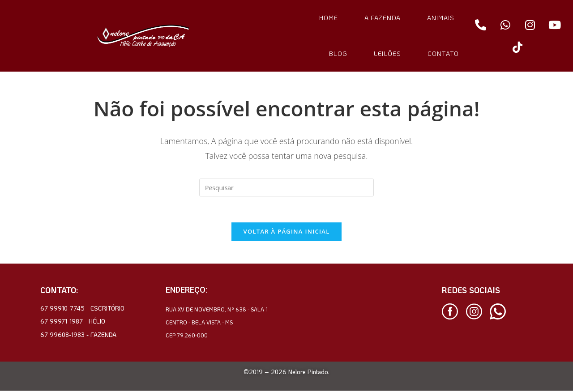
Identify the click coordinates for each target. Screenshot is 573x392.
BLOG (338, 53)
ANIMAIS (441, 18)
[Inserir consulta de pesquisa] (286, 187)
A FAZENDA (383, 18)
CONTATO (443, 53)
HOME (329, 18)
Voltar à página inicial (286, 233)
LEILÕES (387, 53)
